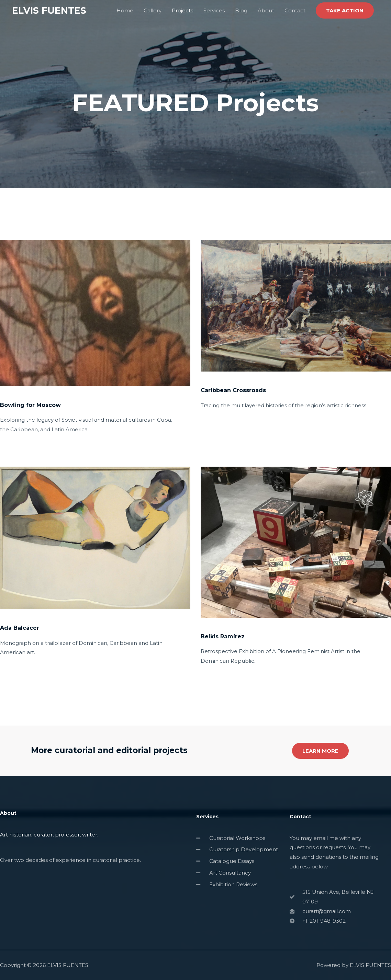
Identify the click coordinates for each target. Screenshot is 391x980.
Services (214, 11)
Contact (295, 11)
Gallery (153, 11)
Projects (182, 11)
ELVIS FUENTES (51, 11)
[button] (345, 11)
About (266, 11)
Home (125, 11)
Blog (241, 11)
